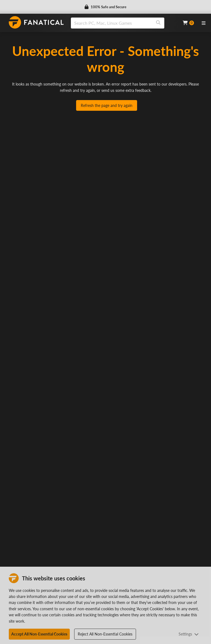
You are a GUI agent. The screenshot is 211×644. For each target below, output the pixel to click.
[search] (112, 23)
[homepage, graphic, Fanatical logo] (36, 22)
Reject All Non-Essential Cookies (105, 634)
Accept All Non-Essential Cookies (39, 634)
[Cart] (188, 23)
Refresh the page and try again (107, 105)
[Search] (158, 23)
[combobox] (123, 23)
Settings (189, 634)
